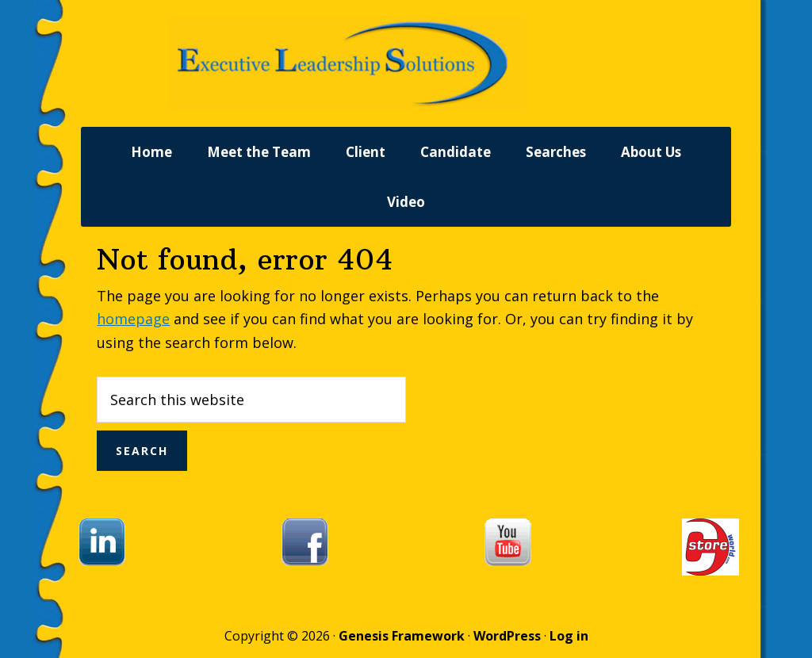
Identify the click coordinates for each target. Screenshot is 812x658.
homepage (133, 319)
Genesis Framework (402, 636)
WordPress (507, 636)
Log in (569, 636)
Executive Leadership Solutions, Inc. (406, 63)
